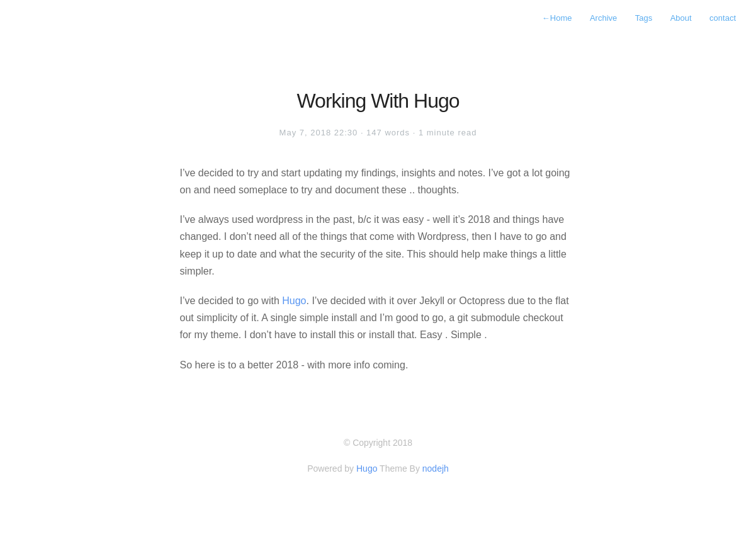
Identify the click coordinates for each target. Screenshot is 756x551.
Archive (603, 18)
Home (557, 18)
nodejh (436, 469)
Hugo (294, 301)
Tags (644, 18)
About (681, 18)
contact (723, 18)
